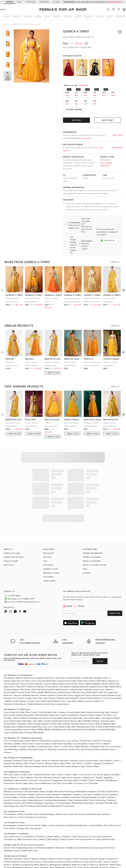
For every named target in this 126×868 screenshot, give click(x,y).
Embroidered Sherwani (77, 812)
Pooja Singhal (37, 665)
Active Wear (67, 770)
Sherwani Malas (71, 767)
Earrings (18, 778)
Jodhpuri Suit (88, 764)
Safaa (43, 688)
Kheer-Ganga (95, 702)
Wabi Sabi (54, 702)
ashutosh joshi (92, 412)
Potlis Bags (101, 787)
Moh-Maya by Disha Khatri (39, 727)
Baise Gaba (89, 668)
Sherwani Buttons (52, 764)
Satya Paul (49, 665)
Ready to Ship (78, 753)
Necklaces (8, 778)
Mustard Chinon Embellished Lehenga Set (52, 356)
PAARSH (20, 714)
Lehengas (8, 747)
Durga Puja (98, 835)
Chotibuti (41, 823)
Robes (6, 764)
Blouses (28, 753)
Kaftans (109, 747)
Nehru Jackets (49, 812)
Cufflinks (84, 767)
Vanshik (114, 699)
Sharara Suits (62, 801)
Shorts (14, 764)
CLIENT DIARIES (49, 573)
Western (100, 767)
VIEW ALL (115, 254)
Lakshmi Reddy (53, 823)
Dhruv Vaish (32, 699)
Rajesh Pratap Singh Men (98, 699)
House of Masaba (57, 685)
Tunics (117, 747)
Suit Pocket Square (102, 761)
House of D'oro (95, 730)
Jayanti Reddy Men (106, 716)
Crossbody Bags (63, 790)
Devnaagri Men (76, 705)
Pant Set (57, 770)
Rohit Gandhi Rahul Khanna (44, 679)
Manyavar (113, 668)
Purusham (8, 705)
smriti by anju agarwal (73, 351)
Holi (13, 835)
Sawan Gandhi (86, 685)
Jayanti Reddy (51, 671)
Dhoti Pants (30, 750)
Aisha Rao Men (107, 708)
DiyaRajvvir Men (25, 711)
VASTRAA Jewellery (12, 730)
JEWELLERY (30, 2)
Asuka (63, 702)
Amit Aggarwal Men (110, 705)
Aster (25, 730)
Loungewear (57, 767)
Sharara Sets (92, 747)
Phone (81, 598)
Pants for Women (44, 750)
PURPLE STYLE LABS (12, 545)
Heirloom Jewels (44, 781)
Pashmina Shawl (34, 793)
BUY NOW (76, 120)
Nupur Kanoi (9, 673)
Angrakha (108, 764)
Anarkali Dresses (94, 801)
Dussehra (70, 835)
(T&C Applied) (85, 138)
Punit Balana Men (92, 705)
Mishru (106, 671)
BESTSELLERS (49, 545)
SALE (45, 553)
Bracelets (34, 778)
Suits (54, 761)
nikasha (29, 351)
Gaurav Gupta (24, 679)
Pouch (17, 790)
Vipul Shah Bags (11, 736)
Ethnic (92, 767)
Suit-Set (38, 764)
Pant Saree (66, 753)
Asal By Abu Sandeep (92, 665)
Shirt (106, 812)
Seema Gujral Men (14, 716)
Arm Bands (22, 781)
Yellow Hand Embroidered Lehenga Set (109, 417)
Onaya (24, 671)
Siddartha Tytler (91, 676)
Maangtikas (82, 778)
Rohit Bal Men (42, 702)
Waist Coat (78, 761)
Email (68, 598)
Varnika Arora (59, 727)
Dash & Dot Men (18, 699)
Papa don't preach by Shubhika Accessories (47, 736)
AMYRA (23, 736)
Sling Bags (49, 790)
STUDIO (56, 2)
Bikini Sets (71, 750)
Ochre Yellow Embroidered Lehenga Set (32, 356)
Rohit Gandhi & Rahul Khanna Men (106, 714)
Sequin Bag (9, 793)
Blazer (100, 812)
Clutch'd (97, 727)
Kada (64, 787)
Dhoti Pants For (11, 804)
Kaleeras (92, 778)
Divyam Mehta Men (76, 699)
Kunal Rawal (73, 702)
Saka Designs (53, 826)
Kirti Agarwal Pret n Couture (89, 826)
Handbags (8, 790)
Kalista (62, 671)
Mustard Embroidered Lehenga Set (12, 356)
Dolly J (106, 665)
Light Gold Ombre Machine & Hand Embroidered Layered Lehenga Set (92, 292)
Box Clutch (20, 793)
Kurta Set (73, 801)
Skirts (80, 750)
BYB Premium (109, 826)
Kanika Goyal (114, 682)
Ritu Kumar (26, 676)
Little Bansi (30, 823)
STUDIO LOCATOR (11, 553)
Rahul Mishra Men (63, 714)
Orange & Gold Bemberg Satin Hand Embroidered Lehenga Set (91, 417)
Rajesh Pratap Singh (99, 673)
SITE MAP (86, 565)
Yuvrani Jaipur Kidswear (100, 823)
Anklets (31, 781)
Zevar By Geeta (43, 730)
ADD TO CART (107, 120)
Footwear (79, 770)
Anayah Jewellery (27, 733)
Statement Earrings (80, 784)
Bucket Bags (78, 790)
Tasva (6, 699)
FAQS (85, 561)
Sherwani (39, 761)
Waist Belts (27, 790)
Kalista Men (56, 711)
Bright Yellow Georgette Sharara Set (110, 292)
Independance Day (24, 835)
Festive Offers (93, 753)
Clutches (112, 787)
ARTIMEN (87, 708)
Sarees (37, 747)
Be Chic (105, 733)
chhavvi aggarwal (112, 351)
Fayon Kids (9, 823)
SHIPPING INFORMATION (92, 545)
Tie (86, 770)
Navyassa (83, 823)
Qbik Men (27, 708)
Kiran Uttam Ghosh (75, 671)
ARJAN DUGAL (10, 711)
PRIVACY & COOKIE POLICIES (94, 557)
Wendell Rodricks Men (62, 716)
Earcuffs (102, 778)
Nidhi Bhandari (82, 733)
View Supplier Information (106, 164)
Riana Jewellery (11, 733)
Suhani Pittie (86, 736)
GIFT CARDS (48, 557)
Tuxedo (99, 764)
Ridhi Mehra (102, 668)
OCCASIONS (48, 569)
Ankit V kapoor (59, 699)
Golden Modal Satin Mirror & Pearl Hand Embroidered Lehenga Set (12, 292)
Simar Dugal (116, 685)
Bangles (50, 778)
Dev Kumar (44, 705)
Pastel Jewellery (11, 784)
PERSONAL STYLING (51, 565)
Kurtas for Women (50, 747)
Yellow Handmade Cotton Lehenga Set (92, 356)
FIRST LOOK (9, 557)
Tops (102, 747)
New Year (33, 837)
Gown (82, 747)
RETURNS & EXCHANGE (92, 549)
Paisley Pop (74, 736)
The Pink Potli (85, 727)
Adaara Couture (85, 688)
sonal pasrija (72, 412)
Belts (86, 787)
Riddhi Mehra (116, 673)
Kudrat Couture (87, 711)
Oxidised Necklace (53, 787)
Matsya (98, 685)
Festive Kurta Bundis (13, 770)
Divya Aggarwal (76, 682)
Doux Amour (54, 733)
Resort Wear (59, 750)
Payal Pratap (52, 673)
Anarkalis (18, 747)
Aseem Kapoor (63, 691)
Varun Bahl (86, 679)
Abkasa (96, 708)
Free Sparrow (10, 826)
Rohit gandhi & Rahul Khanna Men (19, 702)
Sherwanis (65, 747)
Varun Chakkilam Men (14, 719)
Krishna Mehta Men (59, 705)
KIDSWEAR (44, 2)
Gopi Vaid (43, 685)
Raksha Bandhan (47, 835)
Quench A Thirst (76, 31)
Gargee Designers (42, 711)
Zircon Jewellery (110, 781)
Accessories (44, 767)
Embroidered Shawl (52, 793)
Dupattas (8, 753)
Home (6, 24)
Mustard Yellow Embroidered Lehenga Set (32, 292)
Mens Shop (28, 770)
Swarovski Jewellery (92, 781)
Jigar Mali (71, 688)
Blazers (30, 764)
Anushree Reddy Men (54, 708)
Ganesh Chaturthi (84, 835)
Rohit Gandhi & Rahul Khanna (55, 676)
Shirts (30, 761)
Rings (42, 778)
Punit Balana (65, 673)
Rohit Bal (36, 676)
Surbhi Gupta (20, 688)
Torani (106, 685)
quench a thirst (14, 287)
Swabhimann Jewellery (62, 730)
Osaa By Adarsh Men (47, 668)
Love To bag (72, 727)
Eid (36, 835)
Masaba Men (10, 714)
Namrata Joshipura (13, 682)
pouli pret (31, 412)
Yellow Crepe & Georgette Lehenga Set (111, 356)
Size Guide (84, 85)
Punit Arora (48, 714)
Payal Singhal (10, 679)
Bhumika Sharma (31, 682)
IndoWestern (111, 767)
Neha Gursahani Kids (27, 826)
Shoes (71, 787)
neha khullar (52, 412)
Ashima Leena (65, 679)
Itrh (64, 688)
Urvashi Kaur (49, 691)
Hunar (31, 730)
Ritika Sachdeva (101, 736)
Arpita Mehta (72, 685)
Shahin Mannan (35, 691)
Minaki (106, 730)
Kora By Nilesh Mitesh (35, 719)
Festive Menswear (43, 770)
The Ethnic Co (109, 702)
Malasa (9, 688)
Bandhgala (9, 767)
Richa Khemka (54, 688)
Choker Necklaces (35, 787)
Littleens (42, 826)
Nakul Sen (115, 671)
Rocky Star (31, 668)
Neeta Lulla (97, 679)
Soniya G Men (30, 716)
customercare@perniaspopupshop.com (20, 593)
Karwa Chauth (21, 837)
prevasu (10, 351)
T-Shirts (22, 764)
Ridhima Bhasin (12, 676)
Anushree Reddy (74, 665)
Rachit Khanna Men (73, 708)
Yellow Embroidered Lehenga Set (51, 417)
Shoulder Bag (111, 790)
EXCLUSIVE (48, 549)
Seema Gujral (76, 676)
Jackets (88, 750)
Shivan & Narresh (11, 671)
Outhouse (106, 727)
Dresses (74, 747)
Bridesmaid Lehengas (13, 750)
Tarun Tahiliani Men (12, 708)
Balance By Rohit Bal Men (85, 716)
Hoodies (115, 761)
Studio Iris (98, 688)
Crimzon (8, 739)
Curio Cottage (10, 727)
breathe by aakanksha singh (53, 351)
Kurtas (47, 761)
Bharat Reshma (21, 705)
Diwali (7, 835)
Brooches (94, 770)
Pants (60, 761)
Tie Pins (88, 761)
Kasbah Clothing (71, 711)
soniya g (88, 351)
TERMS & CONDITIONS (92, 553)
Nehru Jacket (20, 761)
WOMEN (10, 2)
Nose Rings (70, 778)
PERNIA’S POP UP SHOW (14, 549)
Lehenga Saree (40, 753)
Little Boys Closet (69, 823)
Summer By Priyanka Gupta (70, 668)
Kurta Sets (28, 747)
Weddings (8, 837)
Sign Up (100, 648)
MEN (19, 2)
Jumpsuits (97, 750)
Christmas (109, 835)
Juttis (92, 787)
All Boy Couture (68, 826)
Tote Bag (99, 790)
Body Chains (9, 781)
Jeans (64, 764)
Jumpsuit (33, 767)
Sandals (78, 787)
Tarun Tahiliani (106, 676)
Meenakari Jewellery (72, 781)
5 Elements (95, 733)
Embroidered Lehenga (44, 801)
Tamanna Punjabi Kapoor (15, 691)
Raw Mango (9, 665)
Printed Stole (68, 793)
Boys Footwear (17, 815)
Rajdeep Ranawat (80, 673)
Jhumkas (111, 784)
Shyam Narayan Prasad (96, 682)
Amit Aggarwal (111, 679)
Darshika (33, 705)
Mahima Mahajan (93, 671)
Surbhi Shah (62, 682)
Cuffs (26, 778)
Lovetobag (42, 733)
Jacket (92, 812)
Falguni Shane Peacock (14, 668)
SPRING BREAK (44, 716)
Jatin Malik (38, 708)
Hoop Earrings (19, 787)
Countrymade (45, 699)
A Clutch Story (68, 733)
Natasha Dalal (22, 665)
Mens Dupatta (21, 767)
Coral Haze (115, 733)
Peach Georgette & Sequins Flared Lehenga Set (72, 292)
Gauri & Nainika (35, 671)
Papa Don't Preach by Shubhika (30, 673)
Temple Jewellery (27, 784)
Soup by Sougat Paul (27, 685)
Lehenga (29, 801)
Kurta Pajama (74, 764)
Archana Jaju (33, 688)
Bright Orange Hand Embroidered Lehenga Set (51, 292)
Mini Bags (89, 790)
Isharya (22, 727)
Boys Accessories (34, 815)
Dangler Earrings (97, 784)
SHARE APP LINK (115, 605)
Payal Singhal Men (33, 714)
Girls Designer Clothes (14, 801)
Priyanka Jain (10, 685)
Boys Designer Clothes (14, 812)
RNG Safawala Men (81, 714)
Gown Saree (54, 753)
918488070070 (116, 2)
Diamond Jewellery (45, 784)
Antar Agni (60, 665)
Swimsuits (108, 750)
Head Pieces (112, 778)
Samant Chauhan (48, 682)
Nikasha (76, 679)
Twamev (84, 702)
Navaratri (60, 835)
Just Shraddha (80, 730)
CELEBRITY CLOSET (51, 561)
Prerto (112, 736)
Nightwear (18, 753)
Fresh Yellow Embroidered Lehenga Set (70, 356)
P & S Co (19, 823)
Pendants (57, 781)
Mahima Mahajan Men (105, 711)
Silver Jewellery (63, 784)
